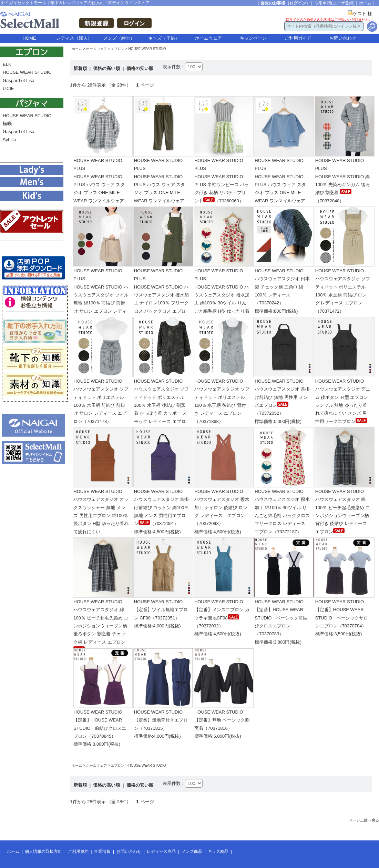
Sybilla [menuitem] (9, 140)
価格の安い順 (140, 68)
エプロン (117, 49)
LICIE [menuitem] (8, 88)
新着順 (81, 68)
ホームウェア (208, 38)
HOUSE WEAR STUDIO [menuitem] (27, 72)
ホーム (365, 3)
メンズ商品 (192, 851)
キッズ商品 (218, 851)
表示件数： (174, 67)
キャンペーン (253, 38)
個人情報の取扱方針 (43, 851)
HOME (29, 38)
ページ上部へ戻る (364, 820)
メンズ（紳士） (119, 38)
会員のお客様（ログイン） (285, 3)
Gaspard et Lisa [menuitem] (19, 80)
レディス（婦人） (74, 38)
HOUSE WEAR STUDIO (147, 49)
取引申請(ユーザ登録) (335, 3)
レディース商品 (161, 851)
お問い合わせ (343, 38)
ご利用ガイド (298, 38)
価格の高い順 (107, 68)
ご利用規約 (78, 851)
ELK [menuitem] (7, 64)
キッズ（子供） (164, 38)
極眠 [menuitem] (7, 124)
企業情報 (102, 851)
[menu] (32, 78)
